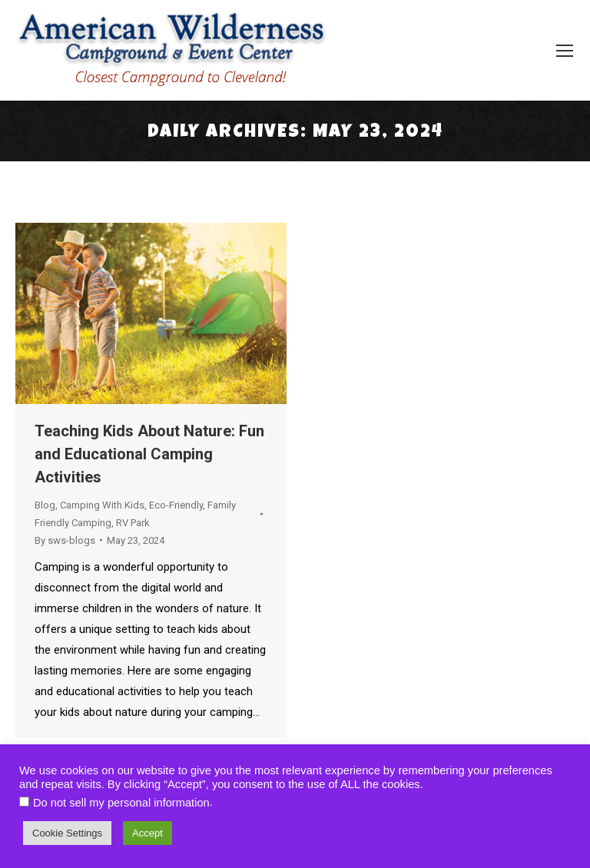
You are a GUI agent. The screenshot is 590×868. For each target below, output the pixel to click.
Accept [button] (147, 833)
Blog (45, 505)
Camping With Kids (102, 505)
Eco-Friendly (176, 505)
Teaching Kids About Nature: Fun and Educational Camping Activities (149, 454)
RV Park (133, 523)
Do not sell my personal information (121, 803)
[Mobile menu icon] (565, 51)
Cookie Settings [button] (67, 833)
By (65, 540)
